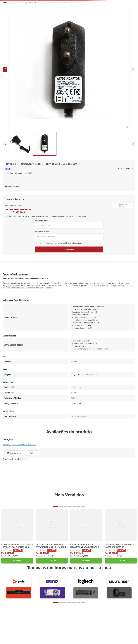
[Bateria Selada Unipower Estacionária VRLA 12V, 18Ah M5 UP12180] (52, 536)
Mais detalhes (14, 187)
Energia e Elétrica (15, 3)
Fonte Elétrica (40, 3)
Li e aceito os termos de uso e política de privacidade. (60, 243)
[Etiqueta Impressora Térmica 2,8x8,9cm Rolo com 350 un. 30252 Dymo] (17, 536)
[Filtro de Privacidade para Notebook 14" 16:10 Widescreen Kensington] (121, 536)
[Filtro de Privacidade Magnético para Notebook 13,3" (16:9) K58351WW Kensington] (86, 536)
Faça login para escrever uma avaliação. (19, 445)
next (133, 69)
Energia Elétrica (28, 3)
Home (5, 3)
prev (5, 69)
